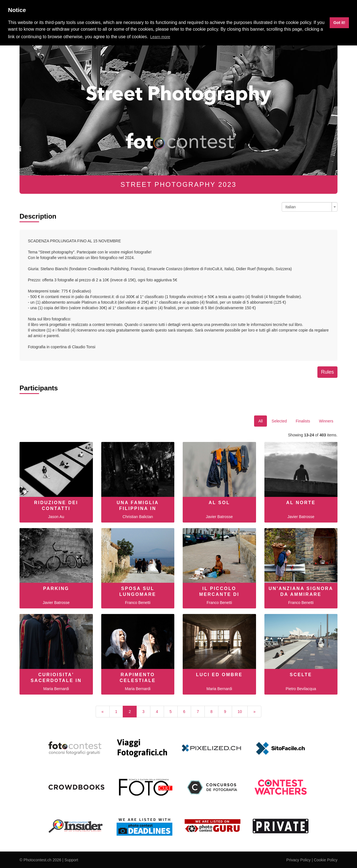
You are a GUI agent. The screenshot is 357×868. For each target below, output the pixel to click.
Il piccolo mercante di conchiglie (219, 594)
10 (240, 712)
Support (71, 860)
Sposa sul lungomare (138, 591)
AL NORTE (301, 503)
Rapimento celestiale (138, 678)
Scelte (301, 675)
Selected (279, 421)
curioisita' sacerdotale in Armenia (56, 680)
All (260, 421)
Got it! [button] (339, 23)
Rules (327, 372)
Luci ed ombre (219, 675)
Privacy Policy (299, 860)
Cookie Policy (326, 860)
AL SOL (219, 503)
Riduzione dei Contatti (56, 506)
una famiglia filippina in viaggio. (138, 508)
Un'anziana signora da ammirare (301, 591)
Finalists (303, 421)
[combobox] (310, 207)
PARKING (56, 588)
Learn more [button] (160, 37)
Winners (326, 421)
